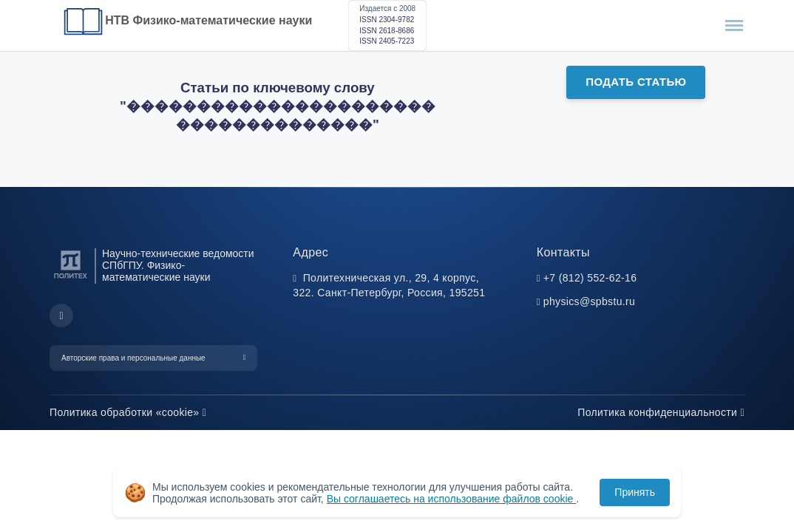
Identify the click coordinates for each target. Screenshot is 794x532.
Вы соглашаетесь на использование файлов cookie (452, 499)
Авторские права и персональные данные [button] (133, 358)
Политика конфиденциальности (661, 412)
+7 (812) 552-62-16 (590, 278)
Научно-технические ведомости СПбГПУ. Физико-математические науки (178, 266)
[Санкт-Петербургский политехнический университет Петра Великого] (71, 279)
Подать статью (636, 82)
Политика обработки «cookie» (128, 412)
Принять (635, 492)
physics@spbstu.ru (589, 301)
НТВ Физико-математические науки (208, 20)
